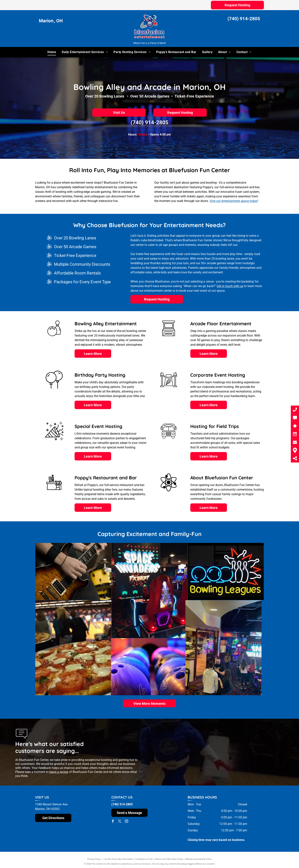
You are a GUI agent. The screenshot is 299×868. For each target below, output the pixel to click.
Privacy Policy (94, 859)
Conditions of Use (144, 859)
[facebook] (113, 822)
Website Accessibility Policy (199, 859)
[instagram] (127, 822)
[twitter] (120, 822)
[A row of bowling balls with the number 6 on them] (73, 667)
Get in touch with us (230, 286)
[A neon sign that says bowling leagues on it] (164, 571)
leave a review (59, 772)
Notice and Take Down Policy (169, 859)
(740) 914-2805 (244, 19)
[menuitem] (52, 52)
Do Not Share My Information (119, 859)
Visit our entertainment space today (233, 201)
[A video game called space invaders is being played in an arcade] (104, 590)
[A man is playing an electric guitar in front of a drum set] (43, 571)
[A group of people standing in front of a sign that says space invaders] (150, 648)
